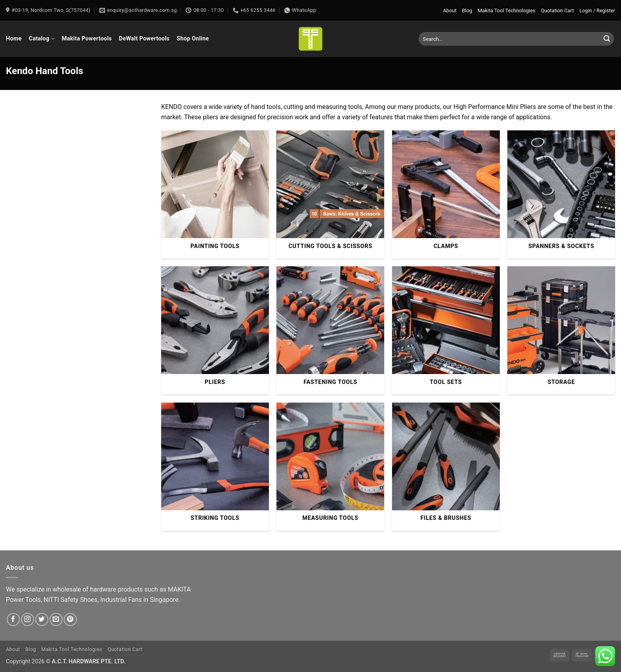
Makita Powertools (87, 39)
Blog (467, 10)
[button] (597, 10)
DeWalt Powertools (144, 39)
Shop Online (193, 39)
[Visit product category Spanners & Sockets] (561, 195)
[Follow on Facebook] (13, 619)
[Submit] (607, 39)
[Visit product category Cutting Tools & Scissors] (330, 195)
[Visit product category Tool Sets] (446, 330)
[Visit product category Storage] (561, 330)
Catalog (42, 39)
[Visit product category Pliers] (215, 330)
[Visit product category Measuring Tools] (330, 467)
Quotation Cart (557, 10)
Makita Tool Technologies (506, 10)
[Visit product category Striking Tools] (215, 467)
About (450, 10)
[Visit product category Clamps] (446, 195)
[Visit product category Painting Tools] (215, 195)
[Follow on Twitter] (42, 619)
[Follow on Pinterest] (70, 619)
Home (14, 39)
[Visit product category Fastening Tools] (330, 330)
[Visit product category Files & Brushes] (446, 467)
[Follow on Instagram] (28, 619)
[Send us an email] (56, 619)
